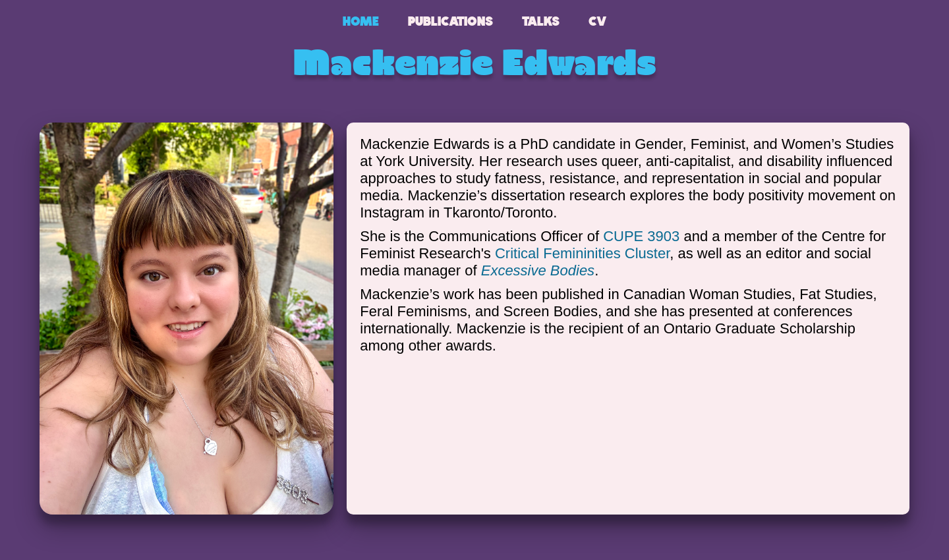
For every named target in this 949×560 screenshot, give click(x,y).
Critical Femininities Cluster (582, 253)
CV (598, 21)
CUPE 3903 (641, 236)
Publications (450, 21)
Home (361, 21)
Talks (541, 21)
